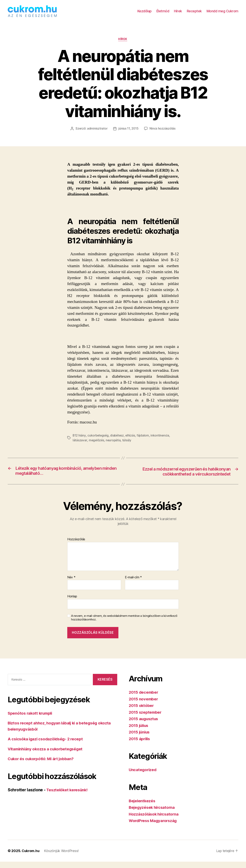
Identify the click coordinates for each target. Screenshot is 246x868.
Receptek (194, 14)
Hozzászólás (76, 546)
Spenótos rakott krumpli (31, 720)
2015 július (139, 732)
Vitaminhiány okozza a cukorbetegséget (46, 755)
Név (71, 584)
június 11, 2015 (128, 135)
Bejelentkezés (143, 807)
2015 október (142, 712)
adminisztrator (97, 135)
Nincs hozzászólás (163, 135)
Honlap (72, 603)
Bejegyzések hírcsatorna (153, 814)
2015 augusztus (144, 725)
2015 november (144, 705)
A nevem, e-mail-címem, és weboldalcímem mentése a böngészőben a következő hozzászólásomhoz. (124, 624)
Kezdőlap (145, 14)
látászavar (80, 446)
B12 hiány (79, 441)
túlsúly (128, 446)
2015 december (144, 699)
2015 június (140, 738)
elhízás (132, 441)
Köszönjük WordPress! (62, 857)
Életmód (163, 14)
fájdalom (145, 441)
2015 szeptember (146, 719)
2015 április (140, 745)
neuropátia (114, 446)
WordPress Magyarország (154, 827)
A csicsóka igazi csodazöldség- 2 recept (47, 745)
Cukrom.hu (31, 857)
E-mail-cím (133, 584)
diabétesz (118, 441)
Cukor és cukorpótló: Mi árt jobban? (42, 765)
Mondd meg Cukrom (222, 14)
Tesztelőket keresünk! (68, 796)
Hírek (178, 14)
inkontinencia (162, 441)
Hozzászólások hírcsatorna (155, 820)
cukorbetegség (99, 441)
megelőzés (97, 446)
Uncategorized (143, 776)
